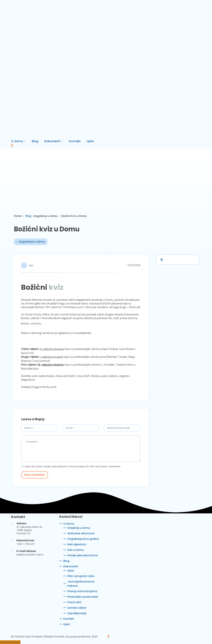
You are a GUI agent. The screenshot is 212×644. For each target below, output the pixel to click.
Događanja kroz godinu (83, 539)
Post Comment (35, 475)
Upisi (90, 141)
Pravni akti (74, 602)
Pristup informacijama (82, 591)
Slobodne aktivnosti (81, 533)
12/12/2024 (134, 265)
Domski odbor (77, 608)
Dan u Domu (75, 550)
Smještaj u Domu (79, 528)
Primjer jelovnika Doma (83, 555)
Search (161, 259)
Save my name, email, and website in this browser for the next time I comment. (73, 466)
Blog (35, 141)
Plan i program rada (81, 576)
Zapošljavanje (77, 613)
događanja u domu (46, 216)
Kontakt (75, 141)
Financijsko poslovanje (83, 597)
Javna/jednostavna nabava (81, 584)
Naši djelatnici (77, 544)
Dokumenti (52, 141)
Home (18, 216)
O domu (17, 141)
